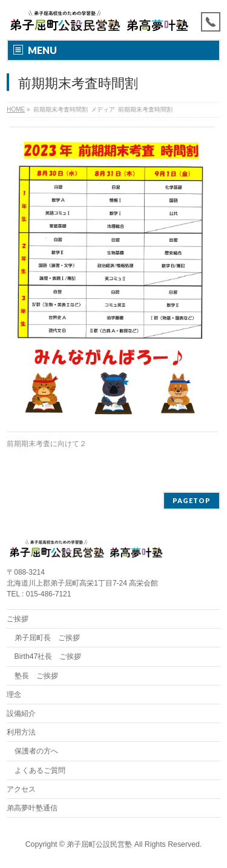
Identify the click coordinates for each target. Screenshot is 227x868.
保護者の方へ (36, 751)
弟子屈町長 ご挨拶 (47, 638)
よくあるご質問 (40, 770)
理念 (14, 695)
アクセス (21, 789)
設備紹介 (21, 713)
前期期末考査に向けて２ (47, 444)
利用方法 (21, 732)
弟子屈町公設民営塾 (99, 844)
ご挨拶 (18, 619)
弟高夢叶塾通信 (32, 808)
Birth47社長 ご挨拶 (48, 656)
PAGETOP (192, 500)
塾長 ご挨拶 (36, 676)
